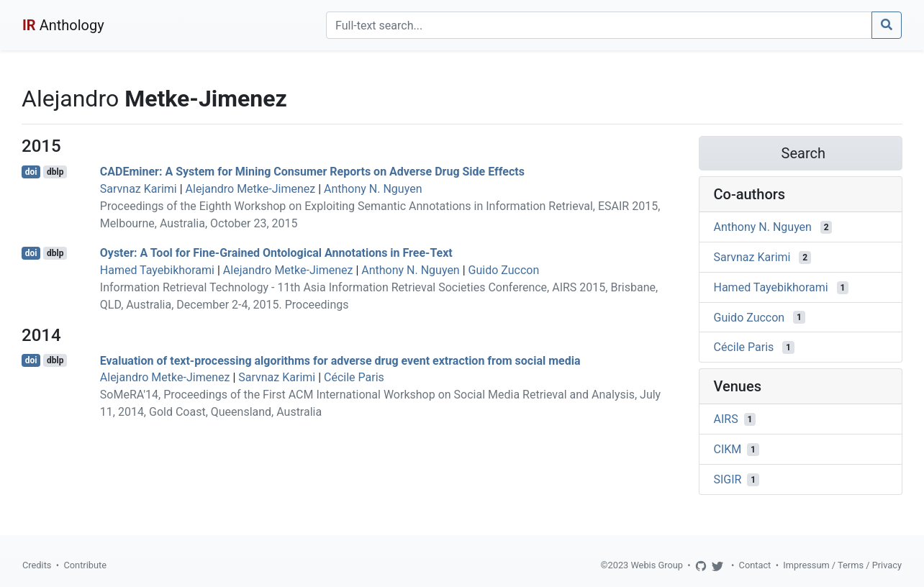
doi (31, 172)
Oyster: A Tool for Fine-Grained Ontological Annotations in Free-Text (276, 253)
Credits (37, 565)
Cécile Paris (354, 377)
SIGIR (728, 479)
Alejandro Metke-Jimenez (251, 189)
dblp (55, 172)
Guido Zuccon (504, 270)
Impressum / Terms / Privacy (842, 565)
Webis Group (657, 565)
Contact (755, 565)
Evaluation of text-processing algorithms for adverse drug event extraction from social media (340, 360)
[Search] (599, 25)
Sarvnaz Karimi (139, 189)
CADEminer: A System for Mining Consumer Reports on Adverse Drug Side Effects (312, 172)
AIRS (726, 419)
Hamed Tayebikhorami (157, 270)
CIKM (728, 449)
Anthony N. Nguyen (373, 189)
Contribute (85, 565)
